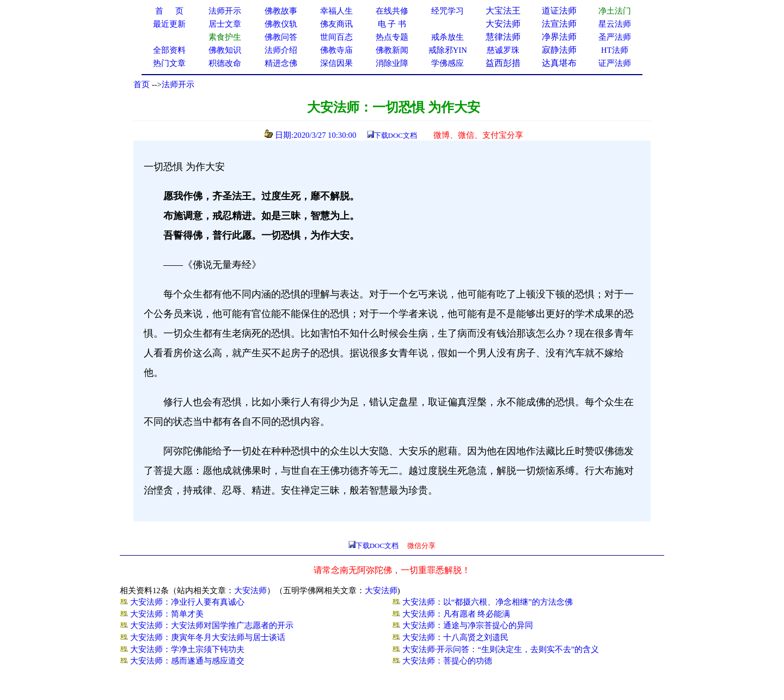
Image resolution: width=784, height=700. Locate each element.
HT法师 (615, 50)
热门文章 (169, 63)
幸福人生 (336, 11)
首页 (142, 84)
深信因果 (336, 63)
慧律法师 (503, 37)
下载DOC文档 (396, 135)
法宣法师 (559, 24)
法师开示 (178, 84)
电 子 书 (392, 24)
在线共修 (392, 11)
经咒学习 (448, 11)
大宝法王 (503, 11)
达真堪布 (559, 63)
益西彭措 (503, 63)
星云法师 (615, 24)
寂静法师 (559, 50)
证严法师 (615, 63)
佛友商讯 (336, 24)
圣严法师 (615, 37)
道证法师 (559, 11)
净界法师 (559, 37)
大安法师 (503, 24)
